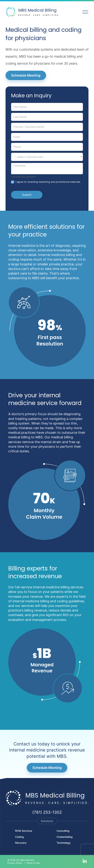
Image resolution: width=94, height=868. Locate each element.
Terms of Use (33, 863)
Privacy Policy (15, 863)
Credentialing (65, 837)
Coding (19, 837)
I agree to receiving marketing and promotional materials (46, 182)
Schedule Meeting (26, 75)
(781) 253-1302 (47, 812)
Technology (64, 843)
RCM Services (24, 831)
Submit (27, 195)
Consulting (63, 831)
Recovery (21, 843)
